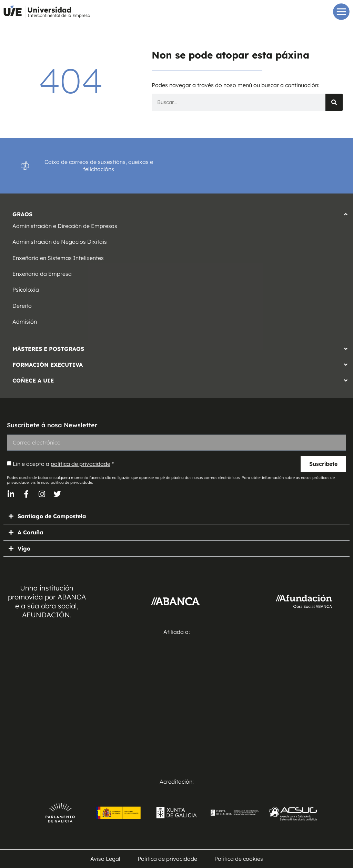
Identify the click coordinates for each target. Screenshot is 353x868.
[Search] (334, 102)
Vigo (24, 548)
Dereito (22, 306)
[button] (176, 212)
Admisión (25, 322)
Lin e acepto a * (63, 464)
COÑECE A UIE (33, 380)
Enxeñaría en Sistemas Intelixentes (58, 258)
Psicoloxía (26, 290)
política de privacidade (80, 464)
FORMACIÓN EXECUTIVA (48, 365)
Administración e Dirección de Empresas (65, 226)
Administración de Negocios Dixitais (60, 242)
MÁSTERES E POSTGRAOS (48, 349)
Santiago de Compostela (52, 516)
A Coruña (31, 532)
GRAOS (22, 214)
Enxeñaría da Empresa (42, 274)
